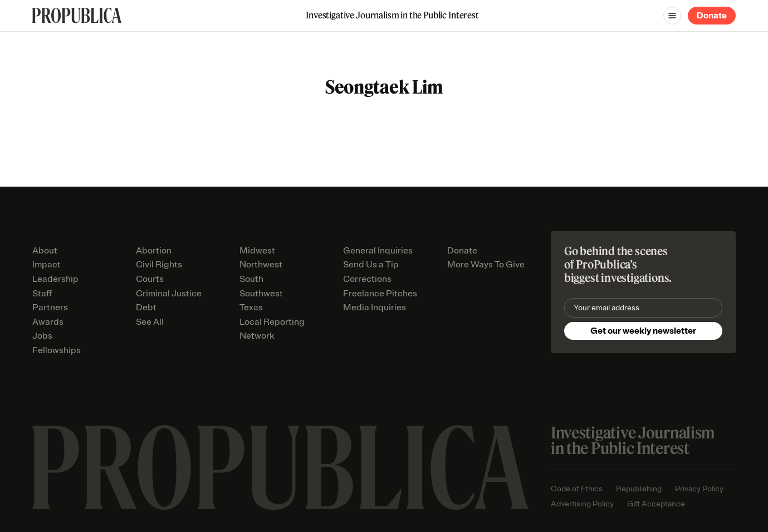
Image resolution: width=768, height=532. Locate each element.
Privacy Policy (699, 489)
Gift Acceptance (656, 504)
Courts (150, 279)
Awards (48, 322)
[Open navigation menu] (672, 16)
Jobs (42, 336)
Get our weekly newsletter (643, 331)
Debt (146, 308)
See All (150, 322)
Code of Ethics (577, 489)
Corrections (367, 279)
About (45, 251)
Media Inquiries (375, 308)
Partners (50, 308)
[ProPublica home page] (280, 468)
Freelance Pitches (380, 294)
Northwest (261, 265)
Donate (712, 16)
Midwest (257, 251)
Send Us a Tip (371, 265)
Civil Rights (159, 265)
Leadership (55, 279)
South (251, 279)
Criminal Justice (169, 294)
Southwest (261, 294)
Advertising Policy (582, 504)
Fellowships (57, 350)
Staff (42, 294)
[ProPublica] (77, 15)
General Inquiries (378, 251)
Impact (47, 265)
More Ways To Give (486, 265)
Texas (251, 308)
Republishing (639, 489)
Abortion (154, 251)
